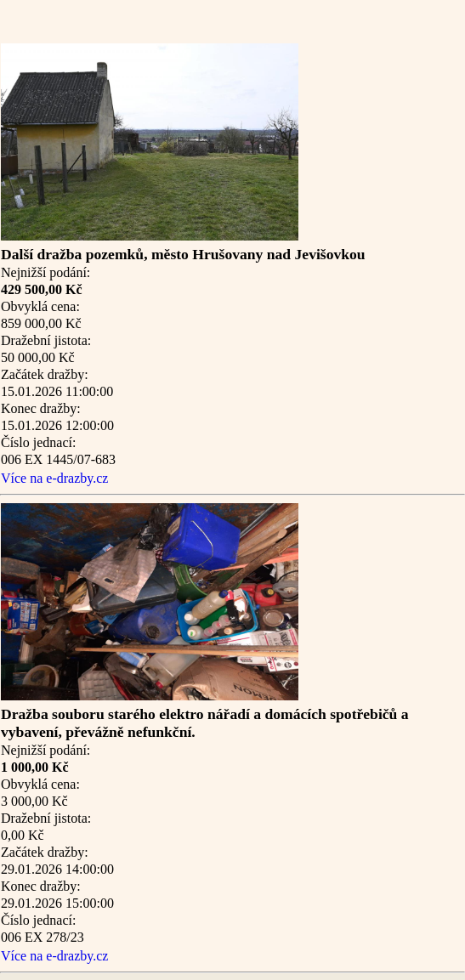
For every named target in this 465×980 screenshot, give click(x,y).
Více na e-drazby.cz (54, 478)
